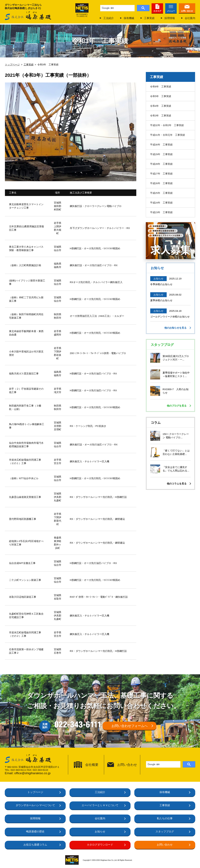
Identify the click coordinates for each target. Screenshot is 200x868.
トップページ (35, 792)
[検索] (117, 8)
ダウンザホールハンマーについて (35, 805)
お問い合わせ (187, 11)
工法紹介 (109, 18)
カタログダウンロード (100, 845)
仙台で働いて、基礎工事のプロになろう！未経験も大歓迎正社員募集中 (170, 241)
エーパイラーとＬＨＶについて (100, 805)
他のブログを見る (177, 406)
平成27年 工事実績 (161, 174)
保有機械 (129, 18)
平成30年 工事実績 (161, 145)
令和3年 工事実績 (161, 116)
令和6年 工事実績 (161, 87)
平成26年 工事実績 (161, 183)
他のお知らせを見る (175, 328)
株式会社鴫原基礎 (28, 16)
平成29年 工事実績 (161, 154)
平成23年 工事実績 (161, 212)
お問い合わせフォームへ (130, 726)
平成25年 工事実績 (161, 193)
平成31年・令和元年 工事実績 (167, 135)
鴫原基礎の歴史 (35, 832)
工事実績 (149, 18)
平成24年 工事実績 (161, 203)
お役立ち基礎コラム (35, 845)
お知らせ (100, 832)
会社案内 (190, 18)
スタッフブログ (165, 832)
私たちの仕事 (165, 818)
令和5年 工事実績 (161, 96)
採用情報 (170, 18)
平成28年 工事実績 (161, 164)
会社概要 (92, 765)
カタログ (157, 11)
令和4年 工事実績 (161, 106)
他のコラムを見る (177, 484)
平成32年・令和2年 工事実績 (167, 125)
